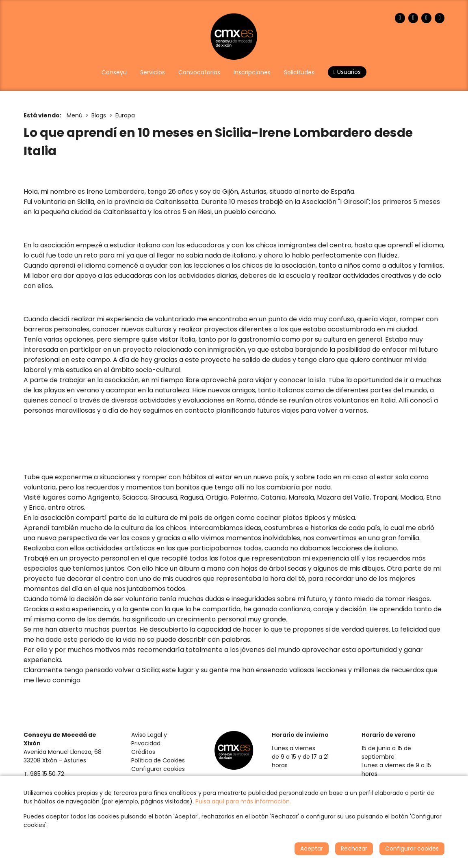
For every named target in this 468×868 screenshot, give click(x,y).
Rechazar (354, 849)
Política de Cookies (158, 760)
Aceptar (312, 849)
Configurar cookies (158, 769)
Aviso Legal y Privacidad (149, 739)
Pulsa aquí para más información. (243, 801)
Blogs (99, 115)
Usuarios (347, 72)
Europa (125, 115)
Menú (75, 115)
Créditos (143, 752)
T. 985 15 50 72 (44, 774)
